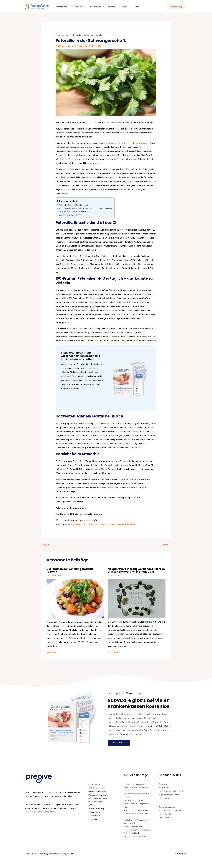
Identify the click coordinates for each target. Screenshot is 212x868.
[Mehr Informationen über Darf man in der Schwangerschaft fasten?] (75, 598)
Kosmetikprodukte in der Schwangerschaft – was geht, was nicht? (137, 803)
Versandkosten (95, 816)
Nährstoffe (71, 46)
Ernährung (60, 46)
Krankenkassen (95, 784)
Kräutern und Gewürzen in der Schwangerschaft (130, 143)
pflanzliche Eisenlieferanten (112, 524)
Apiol (123, 229)
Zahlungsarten (95, 812)
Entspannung (74, 524)
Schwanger (82, 46)
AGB (90, 805)
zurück (46, 544)
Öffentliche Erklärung (98, 787)
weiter (166, 544)
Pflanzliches (131, 524)
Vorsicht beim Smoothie (69, 215)
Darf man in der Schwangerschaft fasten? (70, 570)
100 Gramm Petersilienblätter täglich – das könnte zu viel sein (85, 208)
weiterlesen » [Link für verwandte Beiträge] (53, 652)
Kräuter (95, 524)
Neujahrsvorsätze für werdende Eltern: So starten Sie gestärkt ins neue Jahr (136, 570)
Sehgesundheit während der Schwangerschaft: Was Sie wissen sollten (136, 787)
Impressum (93, 819)
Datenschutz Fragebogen (99, 794)
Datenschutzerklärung (98, 791)
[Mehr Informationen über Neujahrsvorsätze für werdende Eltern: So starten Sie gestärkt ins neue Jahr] (137, 597)
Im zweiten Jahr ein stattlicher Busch (75, 212)
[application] (68, 7)
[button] (177, 7)
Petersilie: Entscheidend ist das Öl (74, 205)
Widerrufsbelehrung (97, 808)
